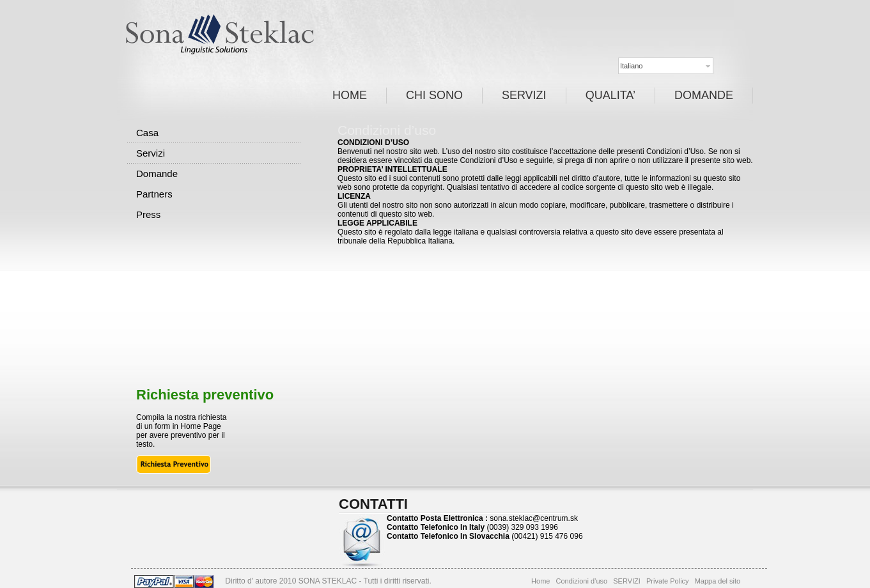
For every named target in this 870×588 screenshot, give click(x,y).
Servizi (151, 153)
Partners (154, 194)
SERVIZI (524, 95)
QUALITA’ (610, 95)
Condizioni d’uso (582, 581)
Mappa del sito (718, 581)
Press (148, 214)
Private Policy (668, 581)
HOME (350, 95)
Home (540, 581)
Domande (157, 174)
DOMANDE (704, 95)
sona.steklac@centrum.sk (534, 518)
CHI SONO (434, 95)
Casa (147, 133)
